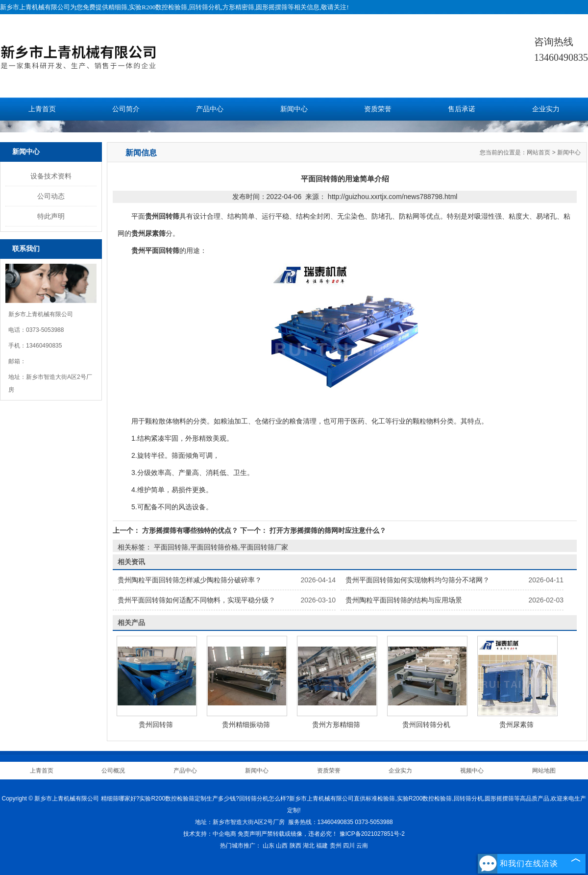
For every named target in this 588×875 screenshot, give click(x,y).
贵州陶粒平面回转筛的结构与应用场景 (404, 600)
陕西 (295, 846)
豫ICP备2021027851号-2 (372, 834)
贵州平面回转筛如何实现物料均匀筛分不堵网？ (417, 580)
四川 (349, 846)
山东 (269, 846)
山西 (282, 846)
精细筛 (118, 7)
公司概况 (113, 771)
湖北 (309, 846)
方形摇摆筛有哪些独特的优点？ (190, 530)
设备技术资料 (51, 176)
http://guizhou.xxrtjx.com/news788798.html (393, 197)
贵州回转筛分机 (426, 725)
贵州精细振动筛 (246, 725)
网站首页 (539, 152)
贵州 (336, 846)
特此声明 (51, 216)
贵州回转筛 (156, 725)
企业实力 (546, 109)
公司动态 (51, 196)
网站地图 (544, 771)
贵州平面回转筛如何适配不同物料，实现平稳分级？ (196, 600)
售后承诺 (462, 109)
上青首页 (42, 109)
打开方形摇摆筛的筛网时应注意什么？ (327, 530)
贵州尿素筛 (516, 725)
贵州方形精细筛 (336, 725)
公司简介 (126, 109)
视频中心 (472, 771)
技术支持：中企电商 (210, 834)
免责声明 (249, 834)
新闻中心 (294, 109)
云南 (362, 846)
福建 (322, 846)
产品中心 (210, 109)
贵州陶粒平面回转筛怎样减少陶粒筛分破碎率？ (190, 580)
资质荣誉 (378, 109)
